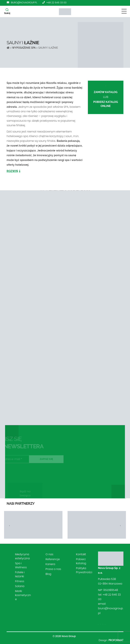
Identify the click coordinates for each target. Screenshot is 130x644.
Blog (48, 574)
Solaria (20, 586)
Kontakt (81, 554)
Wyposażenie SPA (24, 48)
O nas (49, 554)
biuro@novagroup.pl (24, 3)
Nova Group (69, 636)
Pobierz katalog (81, 561)
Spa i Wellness (21, 565)
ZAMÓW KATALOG (106, 92)
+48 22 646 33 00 (56, 3)
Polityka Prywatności (84, 570)
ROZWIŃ (12, 171)
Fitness (20, 581)
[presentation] (10, 526)
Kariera (50, 564)
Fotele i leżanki (20, 574)
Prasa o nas (53, 569)
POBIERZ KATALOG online (106, 104)
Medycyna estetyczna (22, 556)
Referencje (53, 559)
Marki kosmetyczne (23, 595)
